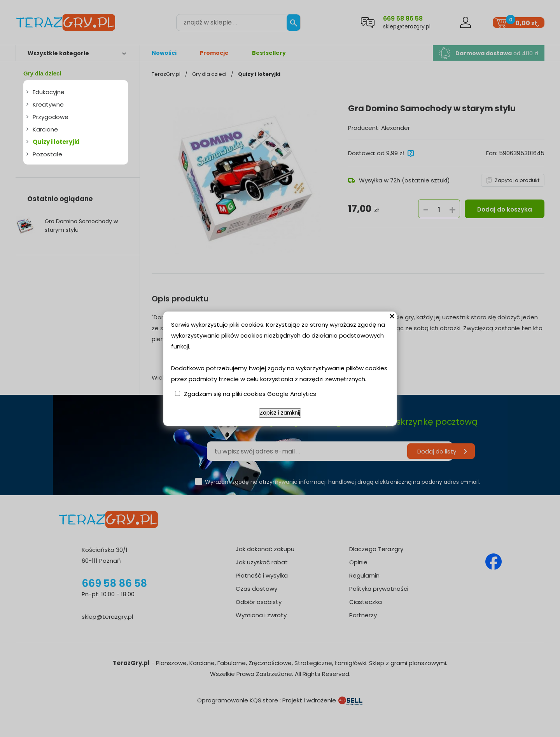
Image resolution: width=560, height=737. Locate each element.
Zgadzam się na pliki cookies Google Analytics (250, 394)
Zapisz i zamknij (280, 413)
